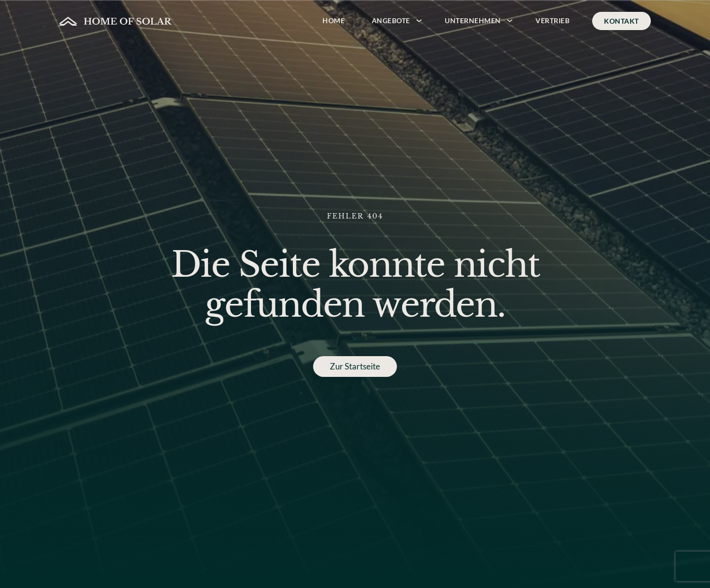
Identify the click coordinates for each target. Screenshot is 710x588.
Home (334, 20)
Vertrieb (552, 20)
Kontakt (621, 21)
